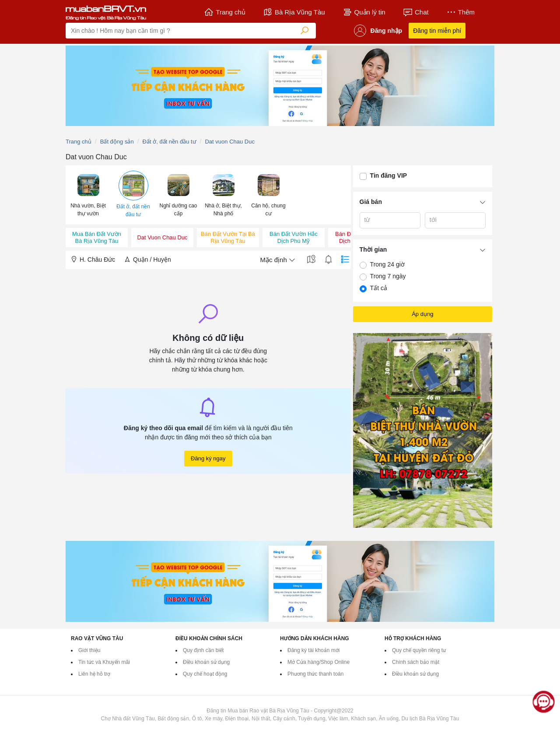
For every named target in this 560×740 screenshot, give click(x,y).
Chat (416, 12)
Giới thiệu (89, 650)
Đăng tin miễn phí (437, 31)
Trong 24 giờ (387, 264)
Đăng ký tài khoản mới (313, 650)
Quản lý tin (364, 12)
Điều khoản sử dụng (206, 662)
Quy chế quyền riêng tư (419, 650)
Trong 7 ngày (388, 276)
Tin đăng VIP (389, 175)
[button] (88, 195)
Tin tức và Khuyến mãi (104, 662)
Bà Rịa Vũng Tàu (294, 12)
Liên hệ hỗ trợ (94, 674)
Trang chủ (225, 12)
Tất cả (379, 288)
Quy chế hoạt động (205, 674)
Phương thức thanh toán (315, 674)
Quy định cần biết (203, 650)
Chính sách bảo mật (416, 662)
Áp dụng (422, 314)
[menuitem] (88, 195)
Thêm (460, 12)
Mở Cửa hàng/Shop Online (318, 662)
